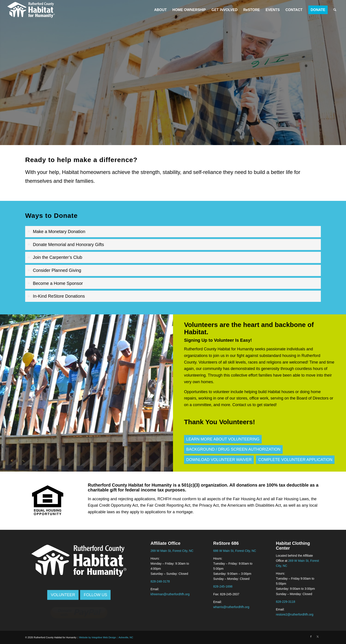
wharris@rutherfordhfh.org (231, 607)
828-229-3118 (285, 602)
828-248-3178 (160, 581)
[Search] (335, 10)
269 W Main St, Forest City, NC (172, 551)
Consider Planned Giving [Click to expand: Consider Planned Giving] (54, 270)
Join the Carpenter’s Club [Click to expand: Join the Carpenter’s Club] (55, 257)
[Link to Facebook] (311, 637)
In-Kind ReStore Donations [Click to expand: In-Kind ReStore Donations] (56, 296)
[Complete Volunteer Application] (295, 460)
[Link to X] (318, 637)
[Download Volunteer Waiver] (219, 460)
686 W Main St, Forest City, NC (235, 551)
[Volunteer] (63, 595)
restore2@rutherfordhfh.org (295, 614)
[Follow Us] (95, 595)
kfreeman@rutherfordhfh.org (170, 594)
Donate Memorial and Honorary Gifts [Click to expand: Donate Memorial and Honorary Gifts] (66, 245)
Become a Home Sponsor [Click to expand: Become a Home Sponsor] (55, 283)
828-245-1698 (223, 586)
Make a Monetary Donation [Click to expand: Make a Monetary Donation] (56, 231)
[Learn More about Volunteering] (223, 439)
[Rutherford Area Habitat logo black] (31, 10)
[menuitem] (160, 10)
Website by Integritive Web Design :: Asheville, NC (106, 637)
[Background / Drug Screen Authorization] (233, 449)
